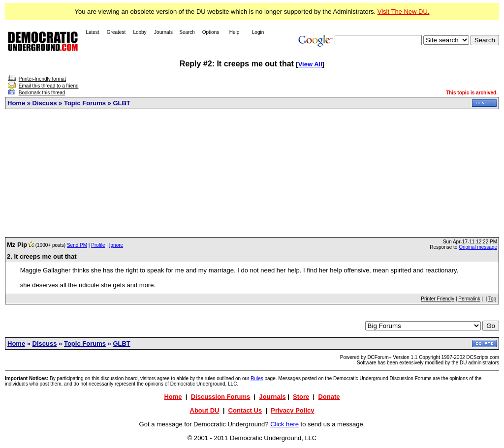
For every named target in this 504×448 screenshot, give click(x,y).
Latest (92, 32)
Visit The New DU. (404, 12)
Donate (329, 397)
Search (187, 32)
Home (16, 103)
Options (211, 32)
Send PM (77, 245)
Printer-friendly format (42, 79)
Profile (98, 245)
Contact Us (245, 410)
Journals (163, 32)
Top (492, 299)
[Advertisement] (252, 173)
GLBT (121, 103)
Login (258, 32)
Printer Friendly (438, 299)
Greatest (116, 32)
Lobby (140, 32)
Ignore (116, 245)
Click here (284, 424)
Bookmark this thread (42, 93)
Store (301, 397)
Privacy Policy (292, 410)
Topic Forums (85, 103)
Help (235, 32)
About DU (205, 410)
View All (310, 64)
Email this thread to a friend (49, 86)
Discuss (45, 103)
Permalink (469, 299)
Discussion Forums (221, 397)
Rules (257, 378)
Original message (478, 247)
